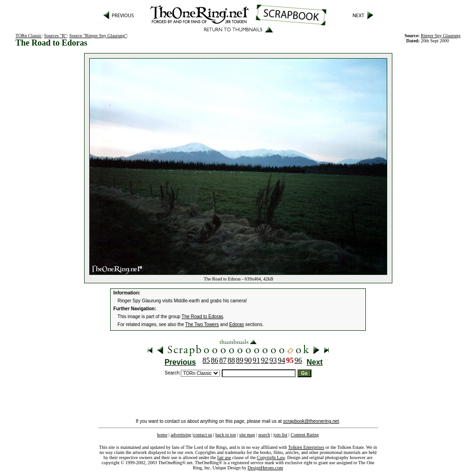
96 (298, 360)
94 (282, 360)
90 (248, 360)
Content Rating (305, 435)
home (162, 435)
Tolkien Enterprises (306, 447)
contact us (203, 435)
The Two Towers (202, 324)
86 (215, 360)
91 (257, 360)
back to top (225, 435)
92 (265, 360)
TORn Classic (28, 36)
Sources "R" (56, 36)
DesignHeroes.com (265, 468)
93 (273, 360)
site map (247, 435)
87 (223, 360)
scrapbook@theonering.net (311, 421)
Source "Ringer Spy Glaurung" (98, 36)
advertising (181, 435)
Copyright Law (271, 457)
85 (206, 360)
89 (240, 360)
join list (280, 435)
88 (231, 360)
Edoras (237, 324)
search (264, 435)
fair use (224, 457)
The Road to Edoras (203, 317)
